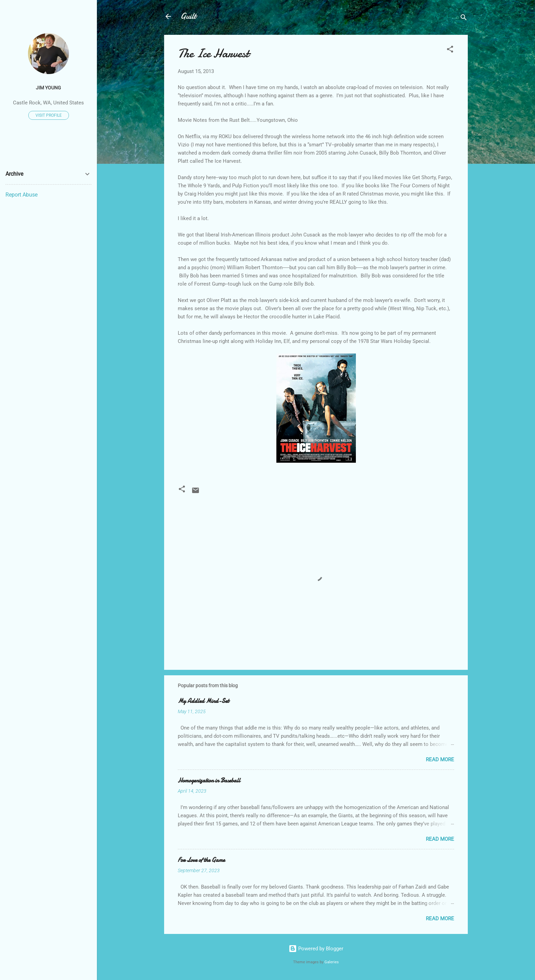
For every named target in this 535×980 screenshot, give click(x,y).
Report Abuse (21, 195)
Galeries (332, 962)
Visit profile (49, 115)
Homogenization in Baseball (209, 781)
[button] (450, 50)
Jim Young (48, 88)
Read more (440, 760)
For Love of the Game (201, 860)
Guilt (188, 16)
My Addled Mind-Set (203, 701)
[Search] (464, 19)
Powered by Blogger (316, 949)
